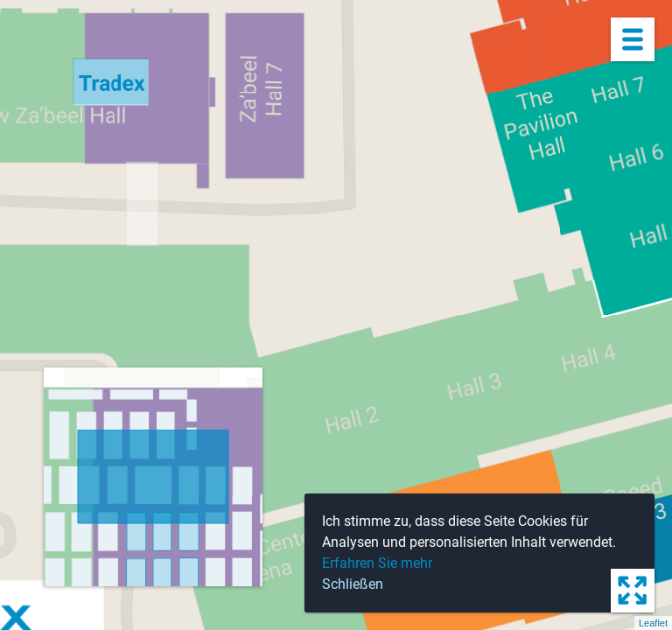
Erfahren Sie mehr (377, 563)
